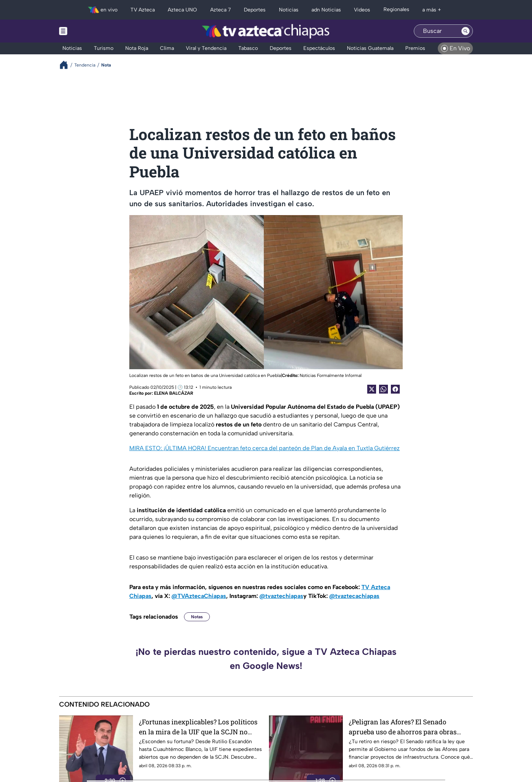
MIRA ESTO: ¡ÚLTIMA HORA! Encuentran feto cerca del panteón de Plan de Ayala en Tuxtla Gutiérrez (265, 448)
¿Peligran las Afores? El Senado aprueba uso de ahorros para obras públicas (403, 727)
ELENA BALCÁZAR (174, 393)
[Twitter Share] (372, 389)
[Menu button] (89, 31)
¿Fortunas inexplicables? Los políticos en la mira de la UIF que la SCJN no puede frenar (198, 727)
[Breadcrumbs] (67, 65)
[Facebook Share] (395, 389)
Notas (197, 617)
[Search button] (465, 31)
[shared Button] (383, 389)
